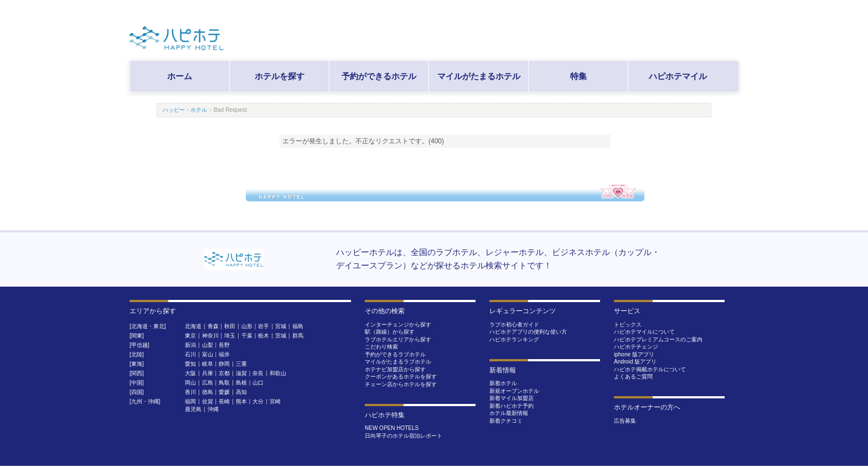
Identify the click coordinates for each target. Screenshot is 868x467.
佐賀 (208, 401)
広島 (208, 383)
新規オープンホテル (514, 391)
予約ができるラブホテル (395, 354)
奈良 (258, 373)
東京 (190, 336)
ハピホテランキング (514, 339)
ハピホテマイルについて (644, 332)
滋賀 (241, 373)
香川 (190, 392)
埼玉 (230, 336)
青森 (213, 326)
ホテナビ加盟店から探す (395, 369)
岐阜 (208, 364)
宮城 (281, 326)
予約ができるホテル (379, 76)
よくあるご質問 (633, 377)
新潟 (190, 345)
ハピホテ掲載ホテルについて (650, 369)
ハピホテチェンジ (636, 347)
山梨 (208, 345)
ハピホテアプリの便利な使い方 (528, 332)
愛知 (190, 364)
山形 (247, 326)
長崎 (224, 401)
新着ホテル (503, 383)
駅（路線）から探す (390, 332)
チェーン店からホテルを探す (401, 384)
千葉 (247, 336)
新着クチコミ (506, 421)
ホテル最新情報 (509, 413)
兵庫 (208, 373)
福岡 (190, 401)
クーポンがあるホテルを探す (401, 377)
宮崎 (275, 401)
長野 (224, 345)
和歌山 (278, 373)
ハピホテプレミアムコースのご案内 (658, 339)
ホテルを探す (280, 76)
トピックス (628, 325)
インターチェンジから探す (398, 325)
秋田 (230, 326)
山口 (258, 383)
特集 (578, 76)
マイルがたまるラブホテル (398, 362)
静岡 (224, 364)
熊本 (241, 401)
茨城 (281, 336)
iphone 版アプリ (634, 354)
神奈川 (210, 336)
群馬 (298, 336)
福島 (298, 326)
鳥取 (224, 383)
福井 (224, 354)
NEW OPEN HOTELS (392, 428)
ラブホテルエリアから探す (398, 339)
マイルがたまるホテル (479, 76)
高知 (241, 392)
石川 (190, 354)
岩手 (263, 326)
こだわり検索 (381, 347)
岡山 (190, 383)
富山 (208, 354)
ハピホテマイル (678, 76)
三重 (241, 364)
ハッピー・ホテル (185, 110)
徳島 (208, 392)
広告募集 (625, 421)
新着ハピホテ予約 (512, 406)
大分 (258, 401)
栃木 (263, 336)
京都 (224, 373)
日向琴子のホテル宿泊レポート (404, 436)
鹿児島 (193, 409)
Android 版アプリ (635, 362)
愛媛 (224, 392)
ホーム (180, 76)
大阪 (190, 373)
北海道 (193, 326)
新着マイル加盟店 (512, 398)
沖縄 (213, 409)
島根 (241, 383)
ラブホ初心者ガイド (514, 325)
